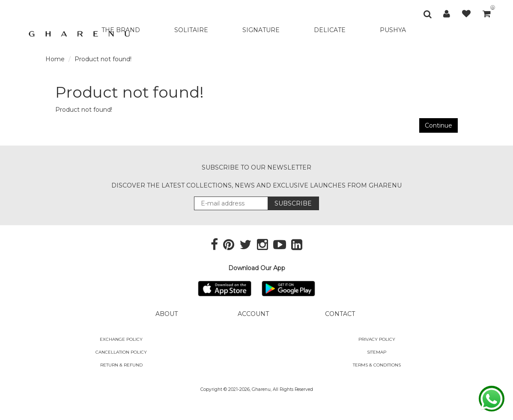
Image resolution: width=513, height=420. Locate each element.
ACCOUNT (253, 314)
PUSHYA (393, 30)
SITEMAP (377, 352)
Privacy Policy (377, 339)
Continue (438, 125)
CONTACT (340, 314)
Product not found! (103, 59)
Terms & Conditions (377, 365)
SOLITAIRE (191, 30)
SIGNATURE (261, 30)
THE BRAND (121, 30)
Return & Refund (121, 365)
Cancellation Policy (121, 352)
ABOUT (167, 314)
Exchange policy (121, 339)
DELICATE (330, 30)
